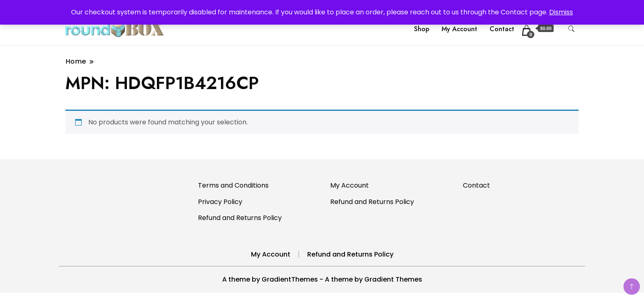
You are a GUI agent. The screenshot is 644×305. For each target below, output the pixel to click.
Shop (422, 29)
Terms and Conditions (233, 185)
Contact (502, 29)
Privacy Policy (220, 202)
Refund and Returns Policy (240, 218)
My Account (459, 29)
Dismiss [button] (561, 12)
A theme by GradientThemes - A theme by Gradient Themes (322, 279)
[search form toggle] (571, 29)
